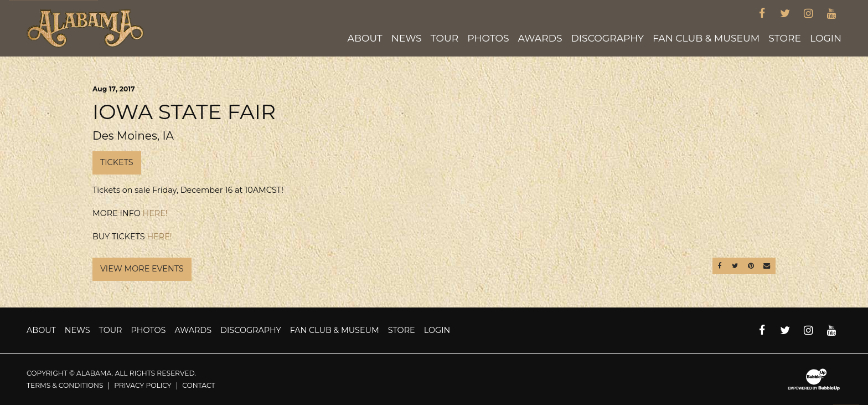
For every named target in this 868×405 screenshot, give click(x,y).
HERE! (155, 213)
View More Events (142, 269)
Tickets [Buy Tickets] (117, 162)
